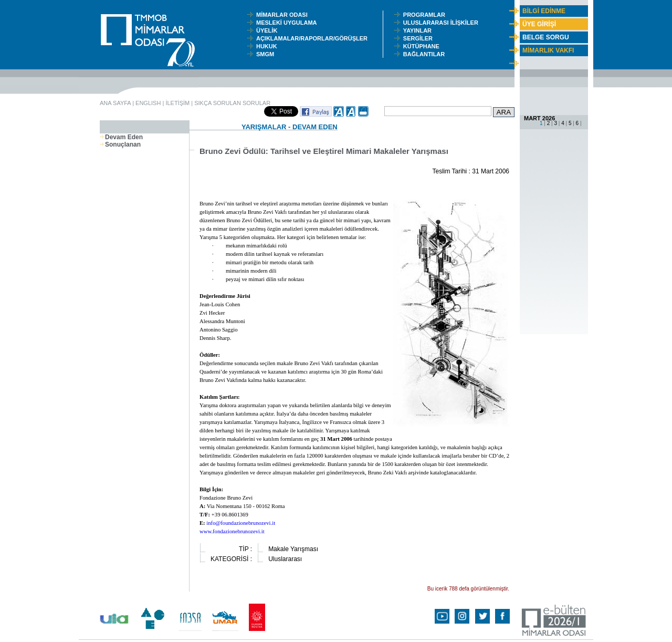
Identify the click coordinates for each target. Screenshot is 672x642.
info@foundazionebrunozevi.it (241, 523)
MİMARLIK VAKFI (548, 50)
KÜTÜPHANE (424, 46)
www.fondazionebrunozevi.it (232, 531)
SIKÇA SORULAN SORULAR (232, 103)
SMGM (267, 54)
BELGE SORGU (546, 37)
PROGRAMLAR (427, 15)
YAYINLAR (419, 30)
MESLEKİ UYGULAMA (289, 23)
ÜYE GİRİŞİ (539, 24)
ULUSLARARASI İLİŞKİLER (443, 23)
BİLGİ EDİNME (544, 11)
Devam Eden (121, 137)
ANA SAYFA (115, 103)
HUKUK (268, 46)
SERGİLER (419, 38)
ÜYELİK (268, 30)
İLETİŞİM (177, 103)
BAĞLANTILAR (426, 54)
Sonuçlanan (120, 144)
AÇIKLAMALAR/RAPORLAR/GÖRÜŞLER (314, 38)
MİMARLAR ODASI (284, 15)
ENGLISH (148, 103)
